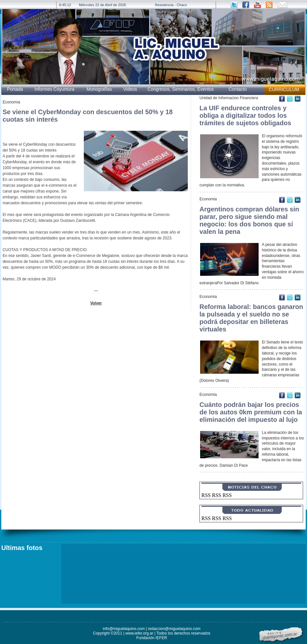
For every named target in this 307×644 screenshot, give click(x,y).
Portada (15, 89)
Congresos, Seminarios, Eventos (181, 89)
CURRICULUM (284, 89)
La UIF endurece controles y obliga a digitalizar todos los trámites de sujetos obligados (245, 115)
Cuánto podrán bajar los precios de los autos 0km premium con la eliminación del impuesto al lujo (251, 412)
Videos (130, 89)
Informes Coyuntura (54, 89)
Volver (96, 303)
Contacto (237, 89)
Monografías (99, 89)
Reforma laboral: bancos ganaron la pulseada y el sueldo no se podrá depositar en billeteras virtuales (251, 318)
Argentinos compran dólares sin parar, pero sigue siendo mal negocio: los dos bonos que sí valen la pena (249, 220)
